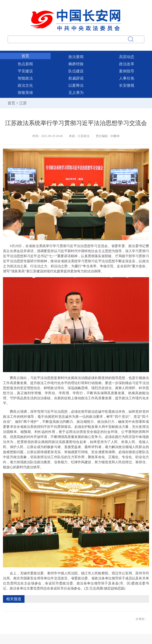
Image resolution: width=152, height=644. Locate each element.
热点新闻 (25, 64)
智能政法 (25, 78)
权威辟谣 (76, 78)
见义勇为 (76, 93)
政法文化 (25, 85)
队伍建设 (76, 71)
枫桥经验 (76, 64)
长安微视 (127, 85)
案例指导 (127, 71)
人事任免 (127, 78)
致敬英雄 (25, 93)
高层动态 (127, 57)
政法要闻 (76, 57)
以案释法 (76, 85)
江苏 (23, 103)
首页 (25, 56)
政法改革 (127, 64)
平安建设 (25, 71)
